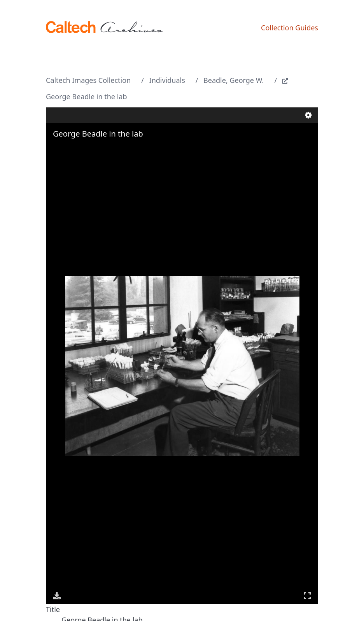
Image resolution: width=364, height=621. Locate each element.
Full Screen (307, 596)
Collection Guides (290, 28)
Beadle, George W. (234, 80)
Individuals (167, 80)
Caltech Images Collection (88, 80)
